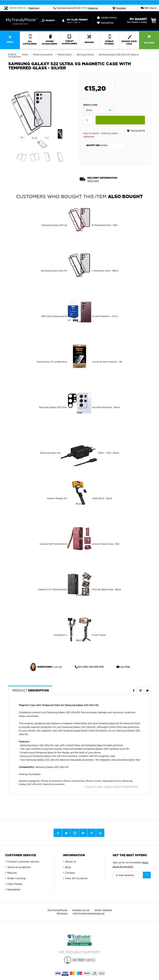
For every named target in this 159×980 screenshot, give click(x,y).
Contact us (93, 8)
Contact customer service (23, 861)
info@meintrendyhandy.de (89, 913)
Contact (70, 873)
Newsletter (14, 889)
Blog (68, 867)
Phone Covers (93, 781)
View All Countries (76, 878)
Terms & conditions (19, 867)
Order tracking (16, 878)
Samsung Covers (112, 781)
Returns (12, 873)
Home (25, 55)
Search (48, 20)
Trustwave (119, 8)
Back (13, 55)
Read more (34, 8)
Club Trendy (15, 884)
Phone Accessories (52, 781)
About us (71, 861)
